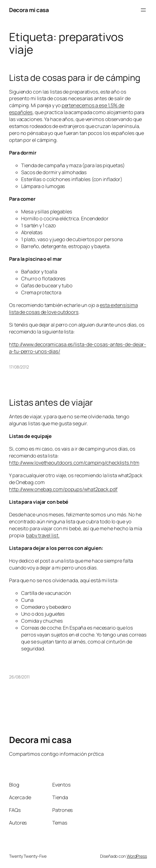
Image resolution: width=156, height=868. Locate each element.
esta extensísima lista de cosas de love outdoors (73, 309)
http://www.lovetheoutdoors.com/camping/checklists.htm (74, 463)
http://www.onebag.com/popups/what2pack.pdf (63, 489)
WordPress (137, 856)
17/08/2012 (19, 367)
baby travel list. (43, 535)
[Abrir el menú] (143, 10)
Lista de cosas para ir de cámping (75, 78)
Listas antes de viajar (51, 402)
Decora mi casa (29, 10)
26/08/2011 (19, 677)
